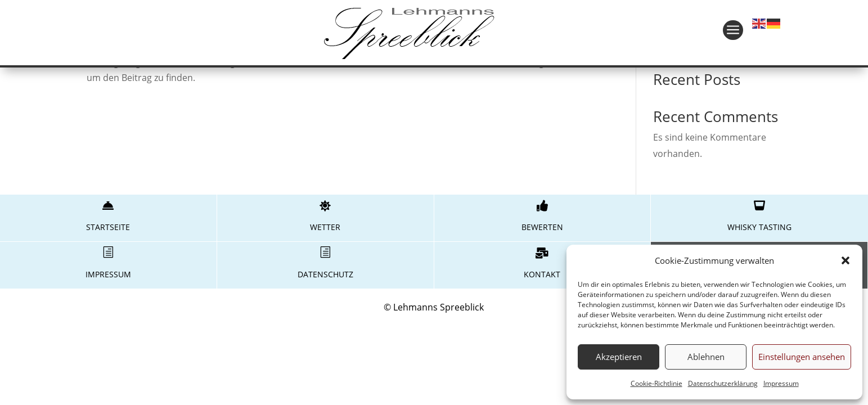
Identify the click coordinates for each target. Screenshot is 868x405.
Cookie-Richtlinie (656, 383)
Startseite (108, 227)
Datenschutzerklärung (723, 383)
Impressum (781, 383)
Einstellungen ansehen (802, 357)
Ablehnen (706, 357)
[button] (845, 260)
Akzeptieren (619, 357)
